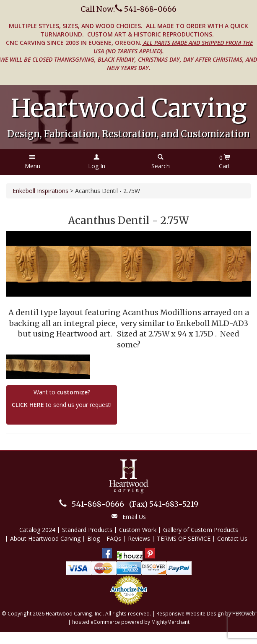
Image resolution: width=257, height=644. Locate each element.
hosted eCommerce (96, 622)
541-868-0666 (98, 504)
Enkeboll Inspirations (40, 191)
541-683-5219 (164, 504)
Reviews (139, 538)
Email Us (134, 517)
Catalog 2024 (37, 530)
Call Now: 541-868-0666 (128, 9)
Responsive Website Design (190, 613)
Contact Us (232, 538)
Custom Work (138, 530)
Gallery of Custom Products (201, 530)
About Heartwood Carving (45, 538)
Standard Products (87, 530)
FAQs (114, 538)
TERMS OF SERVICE (184, 538)
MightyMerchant (170, 622)
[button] (32, 162)
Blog (93, 538)
